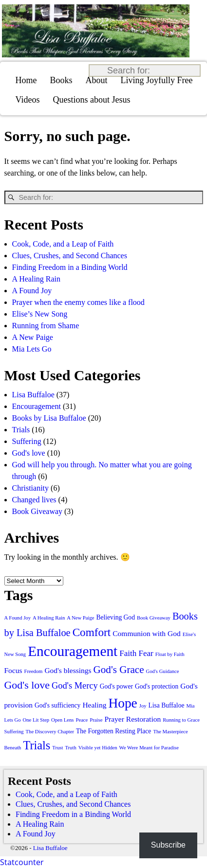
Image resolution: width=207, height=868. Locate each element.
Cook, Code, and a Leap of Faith (63, 244)
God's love (29, 453)
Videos (28, 100)
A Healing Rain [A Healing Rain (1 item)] (49, 618)
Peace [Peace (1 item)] (82, 720)
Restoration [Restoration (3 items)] (143, 719)
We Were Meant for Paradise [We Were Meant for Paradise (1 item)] (149, 748)
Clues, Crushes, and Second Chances (70, 256)
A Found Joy (32, 291)
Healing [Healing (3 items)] (94, 705)
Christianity (31, 488)
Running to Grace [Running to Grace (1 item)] (181, 720)
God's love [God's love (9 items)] (27, 685)
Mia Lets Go (32, 349)
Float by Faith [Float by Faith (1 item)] (170, 654)
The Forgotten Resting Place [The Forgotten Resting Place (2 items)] (113, 731)
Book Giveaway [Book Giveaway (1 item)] (154, 618)
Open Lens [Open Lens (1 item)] (62, 720)
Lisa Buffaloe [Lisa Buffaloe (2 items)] (167, 705)
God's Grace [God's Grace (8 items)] (119, 670)
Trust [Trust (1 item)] (57, 748)
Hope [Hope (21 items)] (122, 703)
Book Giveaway (38, 511)
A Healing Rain (37, 279)
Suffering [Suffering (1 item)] (14, 732)
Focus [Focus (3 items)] (13, 670)
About (97, 80)
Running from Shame (46, 326)
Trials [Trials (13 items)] (37, 745)
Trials (21, 430)
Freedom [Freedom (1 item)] (34, 671)
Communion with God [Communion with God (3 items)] (146, 633)
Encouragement (37, 406)
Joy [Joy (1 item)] (143, 706)
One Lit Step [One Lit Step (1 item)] (36, 720)
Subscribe (168, 845)
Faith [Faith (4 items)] (128, 653)
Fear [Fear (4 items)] (146, 653)
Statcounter (22, 862)
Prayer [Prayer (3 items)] (114, 719)
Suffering (27, 441)
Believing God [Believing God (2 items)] (116, 617)
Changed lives (34, 500)
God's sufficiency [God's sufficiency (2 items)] (57, 705)
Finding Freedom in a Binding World (70, 267)
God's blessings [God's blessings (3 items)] (68, 670)
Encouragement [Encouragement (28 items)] (73, 651)
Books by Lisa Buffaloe (49, 418)
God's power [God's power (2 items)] (116, 686)
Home (26, 80)
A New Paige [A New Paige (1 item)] (80, 618)
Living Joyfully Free (157, 80)
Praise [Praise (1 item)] (96, 720)
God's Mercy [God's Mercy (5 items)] (75, 686)
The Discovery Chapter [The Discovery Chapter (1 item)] (50, 732)
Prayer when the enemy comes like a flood (78, 302)
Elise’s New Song (40, 314)
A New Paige (33, 337)
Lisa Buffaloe (33, 395)
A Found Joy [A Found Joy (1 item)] (18, 618)
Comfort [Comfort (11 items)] (92, 632)
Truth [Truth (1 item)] (70, 748)
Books (61, 80)
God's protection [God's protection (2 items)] (157, 686)
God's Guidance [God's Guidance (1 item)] (163, 671)
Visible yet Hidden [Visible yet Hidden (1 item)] (98, 748)
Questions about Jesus (91, 100)
